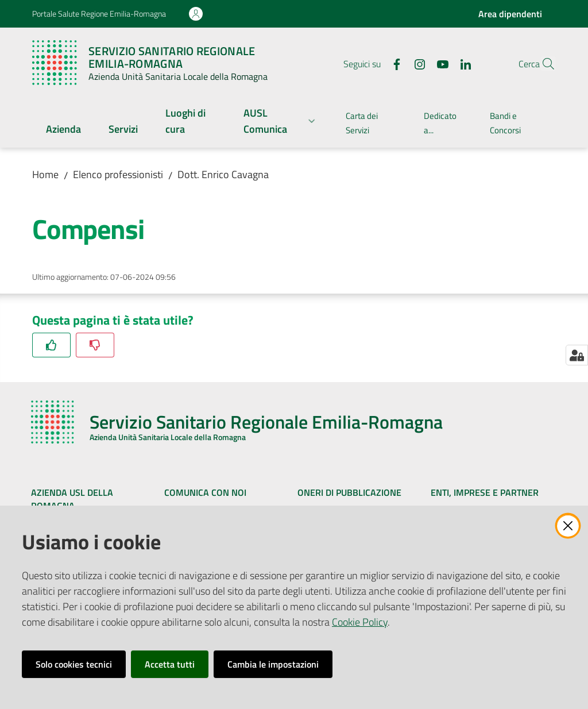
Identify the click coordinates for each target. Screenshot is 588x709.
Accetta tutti (170, 664)
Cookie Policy (360, 622)
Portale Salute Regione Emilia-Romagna (99, 14)
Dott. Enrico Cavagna (223, 174)
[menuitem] (63, 130)
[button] (542, 64)
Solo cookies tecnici (74, 664)
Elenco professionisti (118, 174)
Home (45, 174)
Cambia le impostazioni (273, 664)
